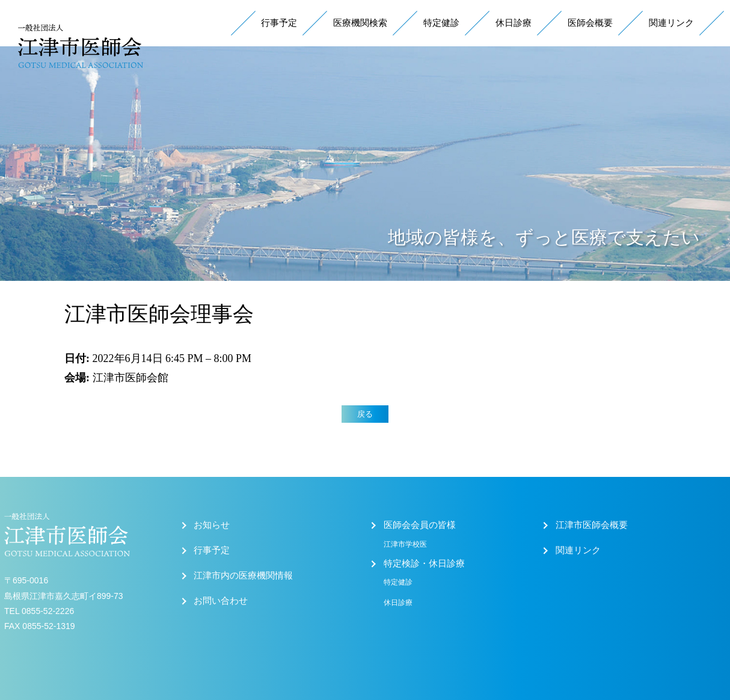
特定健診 (441, 23)
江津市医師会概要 (592, 525)
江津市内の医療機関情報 (243, 576)
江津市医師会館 (130, 378)
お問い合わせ (221, 601)
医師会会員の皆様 (420, 525)
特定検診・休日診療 (424, 563)
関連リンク (671, 23)
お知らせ (212, 525)
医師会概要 (590, 23)
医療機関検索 (360, 23)
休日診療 (514, 23)
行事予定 (279, 23)
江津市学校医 (405, 544)
